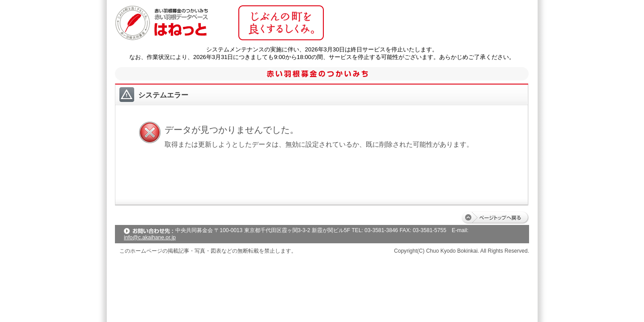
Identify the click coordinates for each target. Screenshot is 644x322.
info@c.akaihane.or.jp (150, 237)
